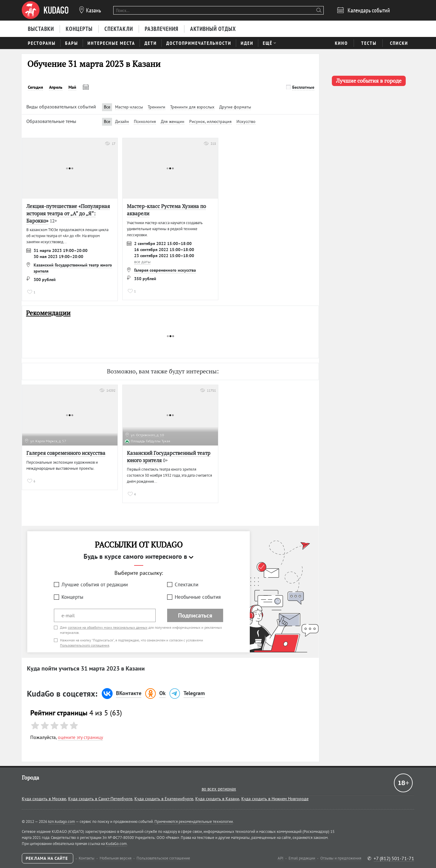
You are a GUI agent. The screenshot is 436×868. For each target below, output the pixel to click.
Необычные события (198, 597)
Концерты (72, 597)
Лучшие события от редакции (95, 585)
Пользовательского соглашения (85, 645)
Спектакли (187, 585)
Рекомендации (48, 313)
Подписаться (195, 615)
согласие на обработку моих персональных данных (108, 627)
